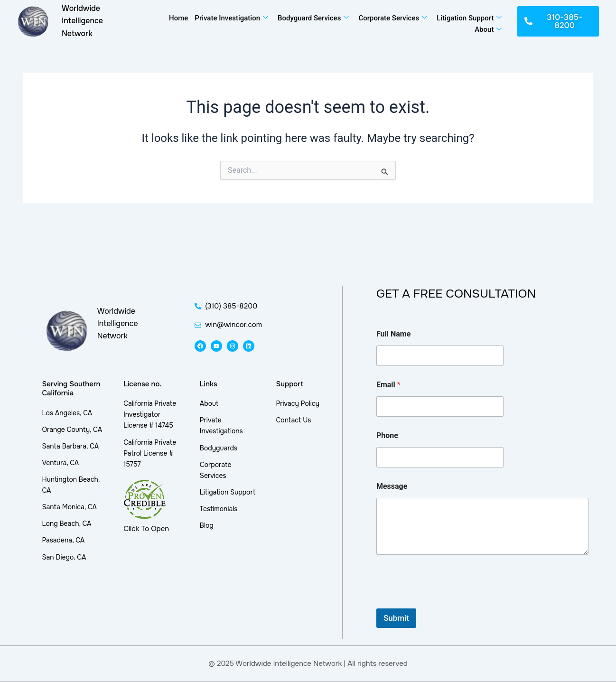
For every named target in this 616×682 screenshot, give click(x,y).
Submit (396, 618)
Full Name (393, 334)
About (488, 29)
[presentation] (448, 602)
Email (388, 385)
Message (392, 486)
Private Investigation (231, 18)
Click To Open (146, 529)
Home (178, 18)
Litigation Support (469, 18)
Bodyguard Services (313, 18)
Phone (387, 435)
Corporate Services (393, 18)
